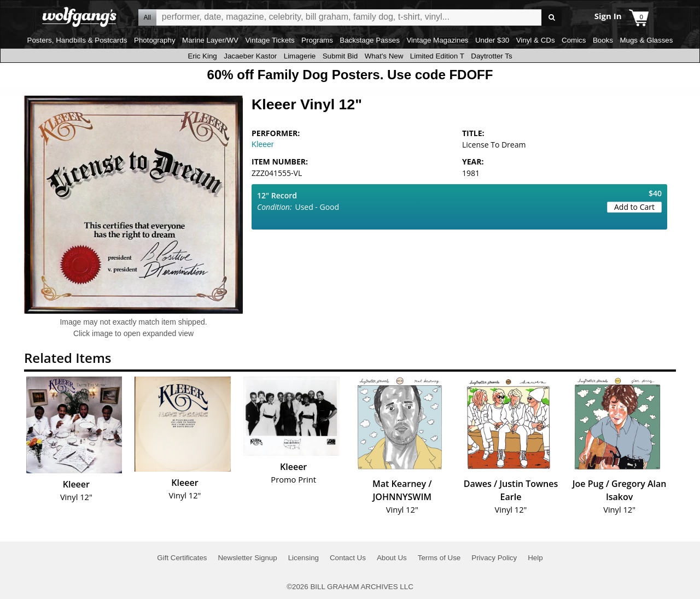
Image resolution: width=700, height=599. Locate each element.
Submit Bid (340, 56)
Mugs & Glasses (646, 40)
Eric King (202, 56)
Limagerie (300, 56)
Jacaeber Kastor (250, 56)
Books (603, 40)
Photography (155, 40)
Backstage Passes (370, 40)
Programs (317, 40)
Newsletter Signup (247, 558)
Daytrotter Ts (491, 56)
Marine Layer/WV (210, 40)
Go (552, 18)
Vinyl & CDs (536, 40)
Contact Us (348, 558)
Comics (574, 40)
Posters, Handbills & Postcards (77, 40)
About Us (392, 558)
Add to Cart (634, 207)
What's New (384, 56)
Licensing (304, 558)
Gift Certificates (182, 558)
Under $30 (492, 40)
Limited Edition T (437, 56)
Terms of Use (439, 558)
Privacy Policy (494, 558)
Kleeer (262, 144)
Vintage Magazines (437, 40)
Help (535, 558)
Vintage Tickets (270, 40)
